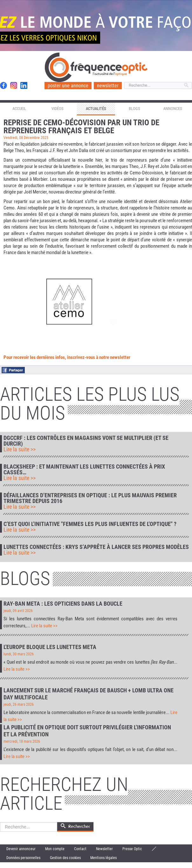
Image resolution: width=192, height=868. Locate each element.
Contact (80, 849)
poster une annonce (68, 86)
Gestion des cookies (65, 858)
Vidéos (58, 109)
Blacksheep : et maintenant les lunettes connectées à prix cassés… (84, 470)
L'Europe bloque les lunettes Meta (50, 647)
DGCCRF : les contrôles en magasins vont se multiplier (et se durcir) (86, 441)
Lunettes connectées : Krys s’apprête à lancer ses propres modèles (96, 547)
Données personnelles (23, 858)
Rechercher (0, 822)
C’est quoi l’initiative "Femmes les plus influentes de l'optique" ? (90, 524)
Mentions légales (103, 858)
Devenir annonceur (21, 849)
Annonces (173, 109)
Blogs (134, 109)
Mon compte (55, 849)
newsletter (108, 86)
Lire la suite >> (20, 449)
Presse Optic (132, 849)
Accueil (19, 109)
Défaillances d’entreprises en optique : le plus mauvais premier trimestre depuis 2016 (90, 498)
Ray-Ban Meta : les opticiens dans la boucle (63, 604)
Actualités (96, 109)
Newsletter (104, 849)
